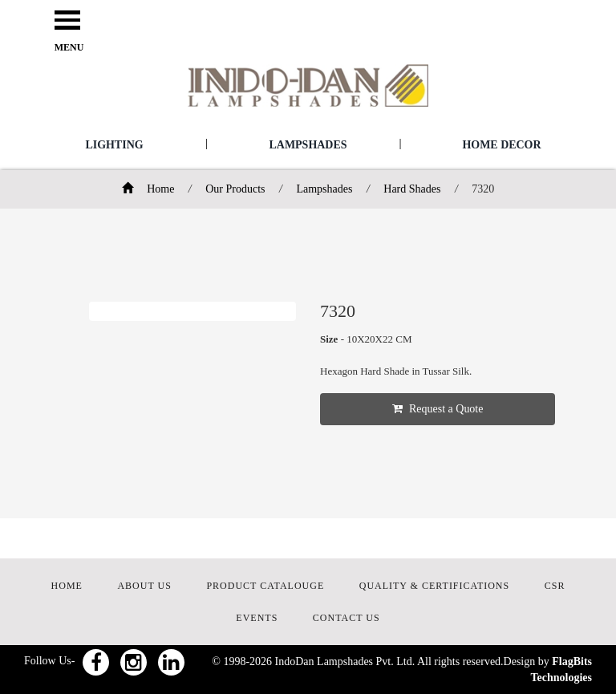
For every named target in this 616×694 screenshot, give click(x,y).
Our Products (235, 189)
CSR (555, 586)
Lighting (114, 145)
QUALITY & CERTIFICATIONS (435, 586)
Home (148, 189)
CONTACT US (346, 618)
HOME (67, 586)
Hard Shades (412, 189)
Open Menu (67, 21)
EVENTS (257, 618)
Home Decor (501, 145)
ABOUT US (144, 586)
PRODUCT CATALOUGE (265, 586)
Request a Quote (438, 409)
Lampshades (308, 145)
